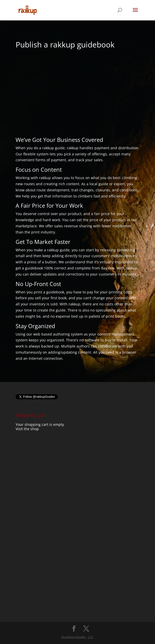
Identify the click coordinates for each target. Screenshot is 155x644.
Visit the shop (27, 429)
